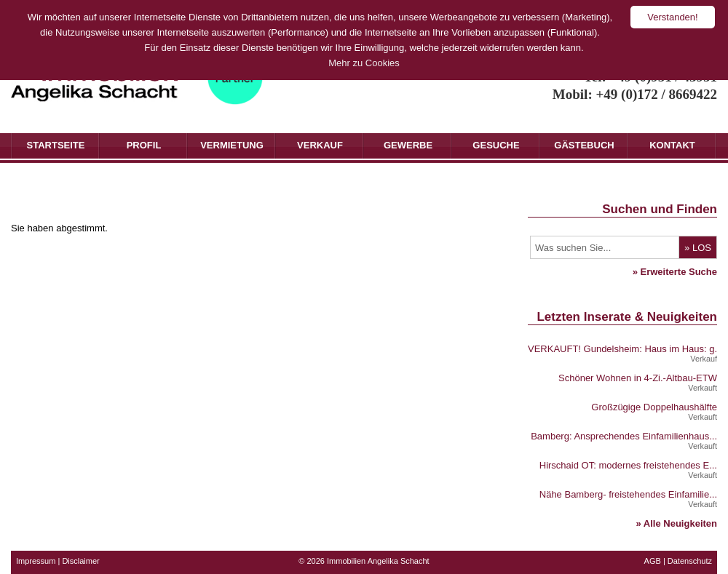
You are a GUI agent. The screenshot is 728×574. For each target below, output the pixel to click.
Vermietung (232, 145)
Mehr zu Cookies (364, 63)
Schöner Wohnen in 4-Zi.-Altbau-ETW (638, 378)
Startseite (56, 145)
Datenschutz (690, 561)
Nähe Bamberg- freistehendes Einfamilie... (628, 494)
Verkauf (320, 145)
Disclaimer (80, 561)
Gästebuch (584, 145)
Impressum (36, 561)
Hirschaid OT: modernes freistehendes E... (628, 465)
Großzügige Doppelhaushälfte (654, 407)
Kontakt (672, 145)
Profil (144, 145)
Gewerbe (408, 145)
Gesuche (496, 145)
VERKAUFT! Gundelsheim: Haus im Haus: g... (625, 349)
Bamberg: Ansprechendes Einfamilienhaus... (624, 436)
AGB (653, 561)
